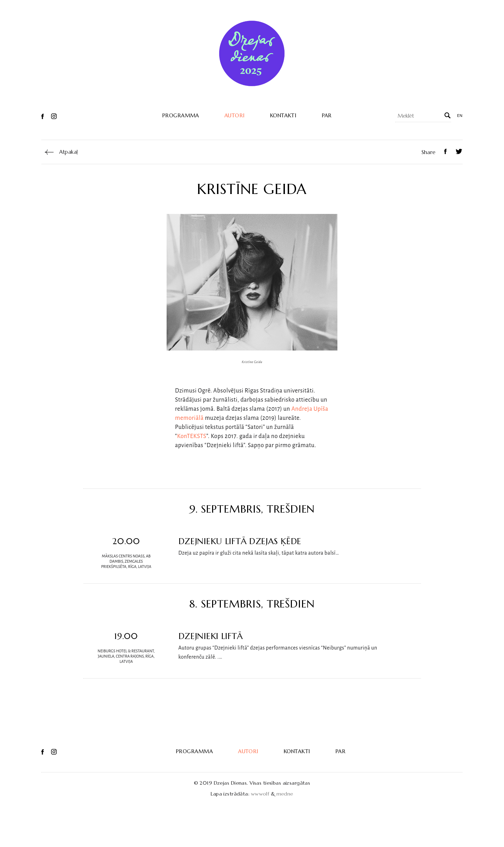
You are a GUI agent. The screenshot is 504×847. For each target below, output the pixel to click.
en (460, 116)
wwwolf (260, 794)
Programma (181, 116)
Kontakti (283, 116)
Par (327, 116)
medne (285, 794)
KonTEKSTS (192, 436)
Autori (234, 116)
